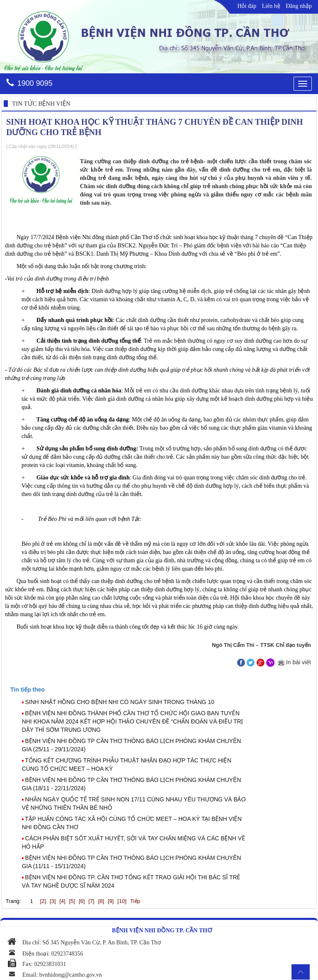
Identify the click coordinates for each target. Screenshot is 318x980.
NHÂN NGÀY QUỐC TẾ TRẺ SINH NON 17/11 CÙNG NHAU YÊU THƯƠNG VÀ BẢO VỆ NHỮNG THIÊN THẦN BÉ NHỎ (134, 803)
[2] (43, 901)
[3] (53, 901)
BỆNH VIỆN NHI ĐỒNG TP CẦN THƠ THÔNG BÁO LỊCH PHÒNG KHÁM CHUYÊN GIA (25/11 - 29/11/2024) (131, 745)
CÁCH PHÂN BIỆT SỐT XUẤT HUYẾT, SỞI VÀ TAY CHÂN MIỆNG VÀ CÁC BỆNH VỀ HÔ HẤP (134, 842)
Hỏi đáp (247, 6)
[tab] (163, 690)
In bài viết (294, 662)
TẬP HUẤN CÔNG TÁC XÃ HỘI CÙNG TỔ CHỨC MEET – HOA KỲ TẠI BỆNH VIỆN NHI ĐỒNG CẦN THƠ (132, 823)
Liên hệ (271, 6)
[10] (122, 901)
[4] (62, 901)
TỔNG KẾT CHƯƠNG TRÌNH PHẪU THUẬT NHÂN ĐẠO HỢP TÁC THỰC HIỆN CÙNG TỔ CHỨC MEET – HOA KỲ (127, 765)
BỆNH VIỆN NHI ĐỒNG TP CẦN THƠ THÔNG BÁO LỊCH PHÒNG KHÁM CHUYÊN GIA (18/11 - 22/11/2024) (131, 784)
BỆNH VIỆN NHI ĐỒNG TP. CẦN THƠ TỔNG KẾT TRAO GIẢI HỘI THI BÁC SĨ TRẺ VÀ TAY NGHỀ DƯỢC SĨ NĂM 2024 (131, 881)
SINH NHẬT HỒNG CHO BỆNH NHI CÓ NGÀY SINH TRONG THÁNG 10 (120, 702)
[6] (82, 901)
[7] (92, 901)
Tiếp (135, 901)
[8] (101, 901)
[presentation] (28, 690)
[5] (72, 901)
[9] (111, 901)
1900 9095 (35, 83)
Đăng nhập (299, 6)
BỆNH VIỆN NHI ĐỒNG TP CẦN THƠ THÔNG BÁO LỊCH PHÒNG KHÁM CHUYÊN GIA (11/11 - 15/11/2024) (131, 862)
